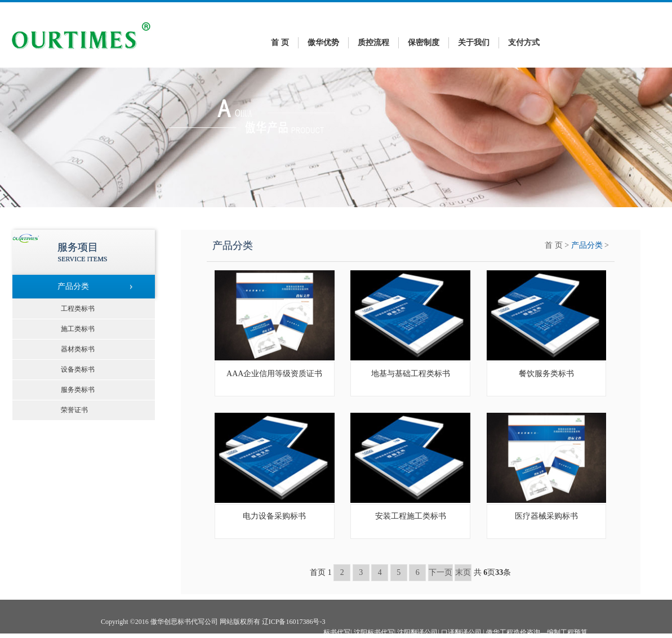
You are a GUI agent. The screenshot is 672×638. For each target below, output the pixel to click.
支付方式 (524, 43)
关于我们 (474, 43)
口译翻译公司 (461, 632)
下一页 (440, 572)
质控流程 (373, 43)
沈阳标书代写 (374, 632)
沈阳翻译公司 (417, 632)
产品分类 (587, 245)
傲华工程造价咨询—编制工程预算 (537, 632)
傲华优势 (323, 43)
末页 (463, 572)
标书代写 (337, 632)
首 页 (280, 43)
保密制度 (424, 43)
